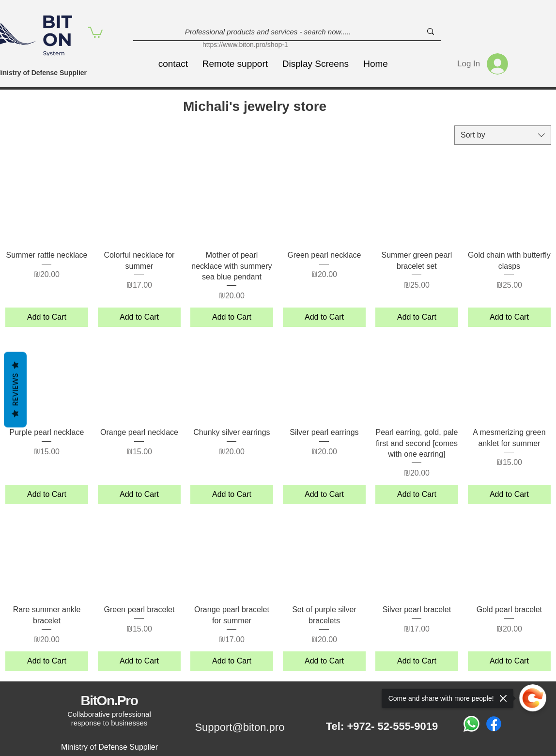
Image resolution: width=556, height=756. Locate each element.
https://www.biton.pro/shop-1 (245, 45)
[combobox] (503, 135)
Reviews (15, 389)
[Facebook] (494, 724)
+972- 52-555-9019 (392, 726)
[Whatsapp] (471, 724)
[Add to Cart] (47, 317)
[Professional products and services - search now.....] (268, 32)
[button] (95, 32)
